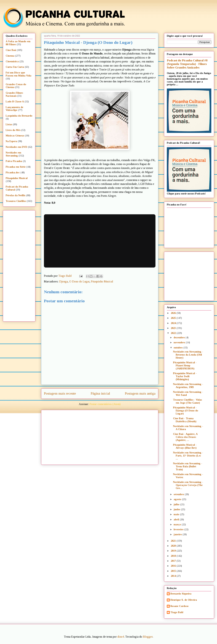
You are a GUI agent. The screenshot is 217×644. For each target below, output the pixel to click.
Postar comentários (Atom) (105, 404)
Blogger (148, 637)
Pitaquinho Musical (102, 281)
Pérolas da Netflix (16, 195)
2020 (174, 546)
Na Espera (11, 141)
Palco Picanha (14, 161)
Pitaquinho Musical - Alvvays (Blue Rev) (185, 446)
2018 (174, 556)
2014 (174, 576)
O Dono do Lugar (79, 281)
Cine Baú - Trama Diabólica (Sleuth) (185, 420)
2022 (174, 333)
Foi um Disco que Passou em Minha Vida (18, 74)
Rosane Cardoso (179, 606)
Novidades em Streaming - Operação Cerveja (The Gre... (188, 485)
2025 (174, 318)
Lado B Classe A (15, 102)
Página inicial (100, 393)
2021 (174, 541)
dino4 (121, 637)
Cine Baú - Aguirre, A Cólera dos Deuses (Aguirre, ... (185, 437)
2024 (174, 323)
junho (177, 509)
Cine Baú (11, 50)
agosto (178, 499)
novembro (180, 342)
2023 (174, 328)
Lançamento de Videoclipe (14, 109)
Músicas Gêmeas (15, 136)
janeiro (178, 534)
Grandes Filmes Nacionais (14, 94)
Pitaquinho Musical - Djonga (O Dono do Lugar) (186, 411)
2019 (174, 551)
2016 (174, 566)
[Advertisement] (113, 436)
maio (177, 514)
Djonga (63, 281)
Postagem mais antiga (140, 393)
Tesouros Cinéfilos (16, 201)
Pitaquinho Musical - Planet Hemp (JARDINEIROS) (185, 366)
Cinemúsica (12, 61)
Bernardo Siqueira (181, 594)
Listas (9, 124)
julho (177, 504)
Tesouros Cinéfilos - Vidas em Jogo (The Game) (187, 401)
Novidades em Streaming (13, 154)
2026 (174, 313)
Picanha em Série (16, 167)
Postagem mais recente (60, 393)
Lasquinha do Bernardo (19, 116)
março (178, 525)
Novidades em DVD (16, 147)
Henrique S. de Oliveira (184, 600)
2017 (174, 561)
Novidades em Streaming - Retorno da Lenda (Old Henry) (188, 355)
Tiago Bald (177, 612)
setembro (179, 494)
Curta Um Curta (15, 67)
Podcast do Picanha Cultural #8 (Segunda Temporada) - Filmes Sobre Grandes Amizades (187, 64)
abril (177, 520)
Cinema (10, 56)
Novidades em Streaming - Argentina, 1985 (188, 386)
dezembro (180, 338)
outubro (178, 348)
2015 (174, 571)
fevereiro (179, 529)
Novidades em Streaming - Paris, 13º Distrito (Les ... (188, 456)
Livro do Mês (13, 130)
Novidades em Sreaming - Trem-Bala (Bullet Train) (188, 467)
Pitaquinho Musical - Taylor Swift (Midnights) (185, 376)
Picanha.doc (13, 173)
